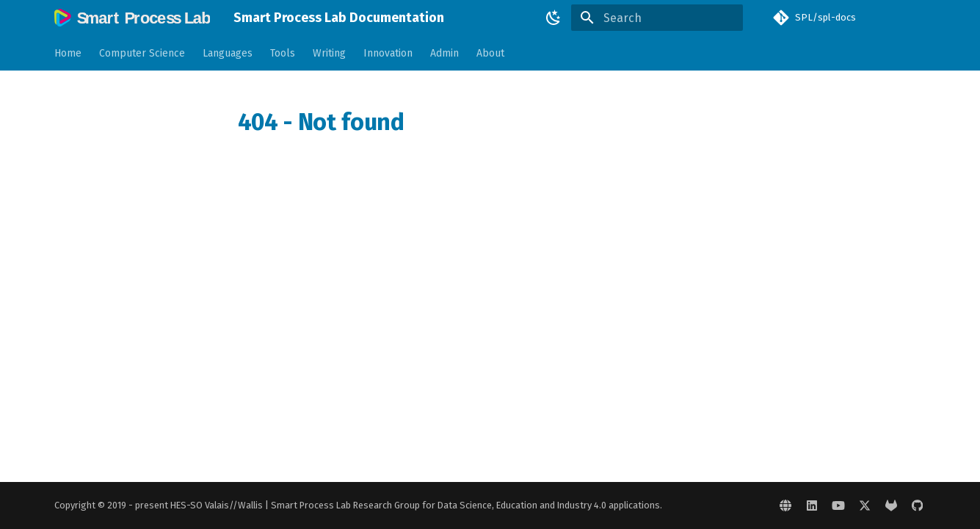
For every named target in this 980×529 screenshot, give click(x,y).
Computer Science (142, 53)
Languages (228, 53)
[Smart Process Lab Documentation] (132, 18)
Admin (444, 53)
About (490, 53)
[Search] (657, 18)
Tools (283, 53)
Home (68, 53)
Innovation (388, 53)
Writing (329, 53)
